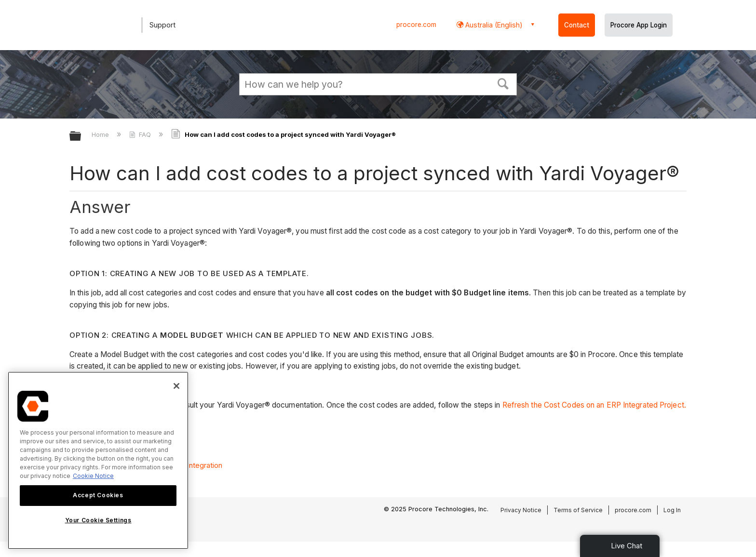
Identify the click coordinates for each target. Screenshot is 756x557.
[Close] (176, 386)
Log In (672, 510)
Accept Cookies (98, 495)
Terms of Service (578, 510)
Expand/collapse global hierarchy (81, 137)
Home (101, 134)
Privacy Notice (521, 510)
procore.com (416, 25)
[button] (503, 83)
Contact (577, 25)
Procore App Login (639, 25)
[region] (98, 460)
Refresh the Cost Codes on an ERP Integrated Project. (594, 405)
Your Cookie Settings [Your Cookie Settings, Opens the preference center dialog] (98, 520)
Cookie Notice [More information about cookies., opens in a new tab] (93, 476)
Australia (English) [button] (493, 25)
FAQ (141, 134)
